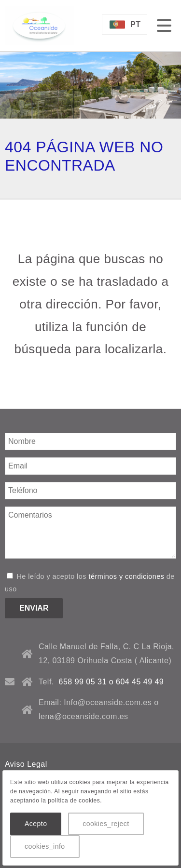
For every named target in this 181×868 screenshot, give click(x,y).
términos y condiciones (126, 576)
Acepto (36, 824)
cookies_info (45, 846)
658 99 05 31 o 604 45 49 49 (111, 682)
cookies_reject (106, 824)
